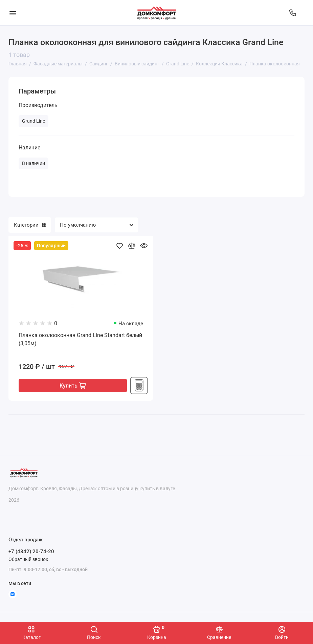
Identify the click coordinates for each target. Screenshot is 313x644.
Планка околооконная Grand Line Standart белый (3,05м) (80, 339)
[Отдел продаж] (293, 13)
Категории (30, 225)
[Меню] (13, 13)
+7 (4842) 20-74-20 (31, 552)
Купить (73, 386)
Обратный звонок (28, 559)
